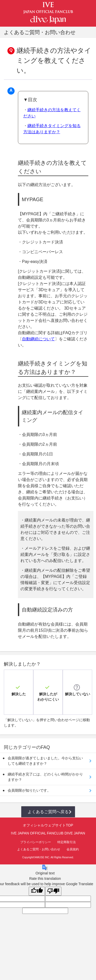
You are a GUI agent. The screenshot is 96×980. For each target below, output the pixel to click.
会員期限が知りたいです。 (29, 790)
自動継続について (38, 339)
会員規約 (73, 849)
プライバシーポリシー (36, 842)
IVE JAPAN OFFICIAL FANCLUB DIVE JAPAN (48, 833)
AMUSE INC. (42, 857)
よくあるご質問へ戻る (48, 812)
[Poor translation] (53, 891)
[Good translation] (37, 891)
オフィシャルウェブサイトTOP (48, 825)
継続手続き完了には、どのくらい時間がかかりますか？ (45, 777)
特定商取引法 (67, 842)
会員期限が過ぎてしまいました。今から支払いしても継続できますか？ (45, 761)
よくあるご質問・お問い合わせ (39, 849)
